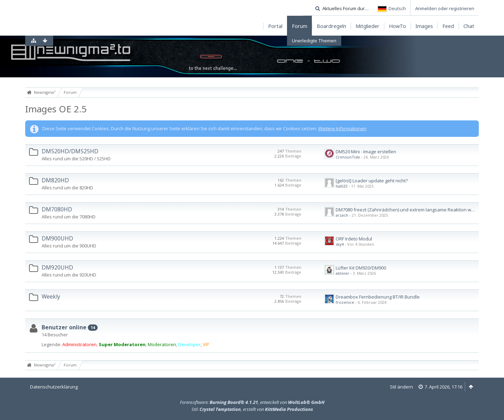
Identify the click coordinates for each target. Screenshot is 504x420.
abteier (342, 273)
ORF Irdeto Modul (354, 239)
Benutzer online (64, 327)
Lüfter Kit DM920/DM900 (361, 268)
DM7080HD (57, 209)
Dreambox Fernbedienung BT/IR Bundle (378, 297)
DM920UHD (57, 267)
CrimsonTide (348, 157)
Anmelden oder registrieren (445, 8)
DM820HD (55, 180)
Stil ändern (401, 387)
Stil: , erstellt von (252, 409)
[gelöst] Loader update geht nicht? (372, 181)
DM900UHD (57, 238)
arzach (342, 215)
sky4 (340, 244)
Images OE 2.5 (56, 109)
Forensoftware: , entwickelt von (252, 402)
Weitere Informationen (342, 128)
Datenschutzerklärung (54, 387)
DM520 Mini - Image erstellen (366, 152)
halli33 (342, 186)
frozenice (345, 302)
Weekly (51, 296)
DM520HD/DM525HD (70, 151)
